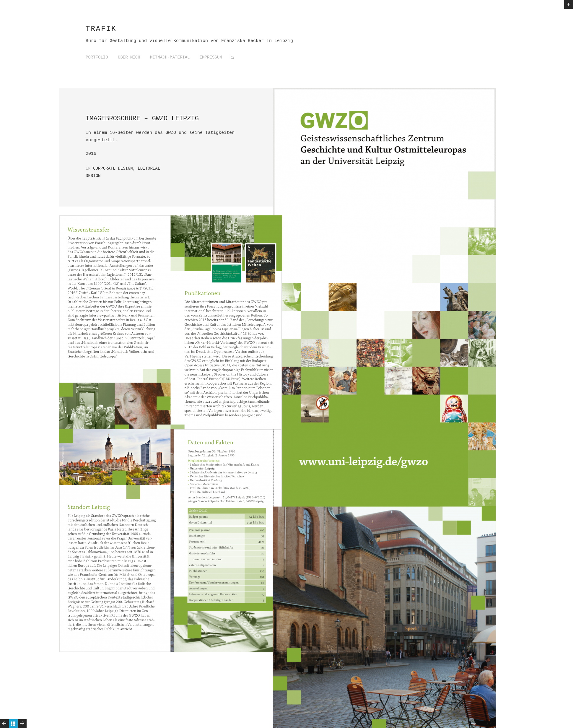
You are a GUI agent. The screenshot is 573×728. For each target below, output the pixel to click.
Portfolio (97, 57)
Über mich (129, 57)
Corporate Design (113, 168)
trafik (101, 29)
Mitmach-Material (170, 57)
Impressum (211, 57)
